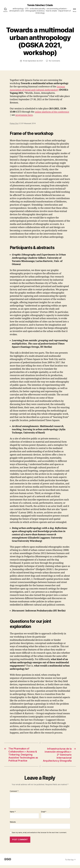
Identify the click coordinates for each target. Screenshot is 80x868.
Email (44, 814)
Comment (14, 794)
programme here (24, 115)
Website (13, 825)
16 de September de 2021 (33, 61)
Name (13, 814)
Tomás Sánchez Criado (40, 5)
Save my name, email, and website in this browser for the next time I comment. (39, 835)
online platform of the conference (52, 112)
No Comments (54, 61)
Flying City (14, 123)
